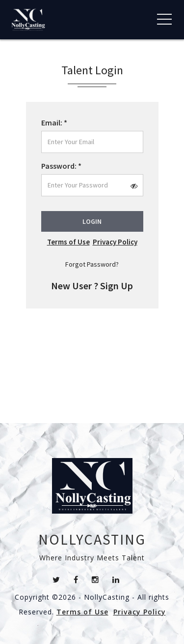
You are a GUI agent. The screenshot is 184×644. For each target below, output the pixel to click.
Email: (54, 123)
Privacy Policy (115, 242)
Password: (61, 166)
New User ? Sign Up (92, 286)
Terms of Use (68, 242)
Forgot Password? (92, 264)
